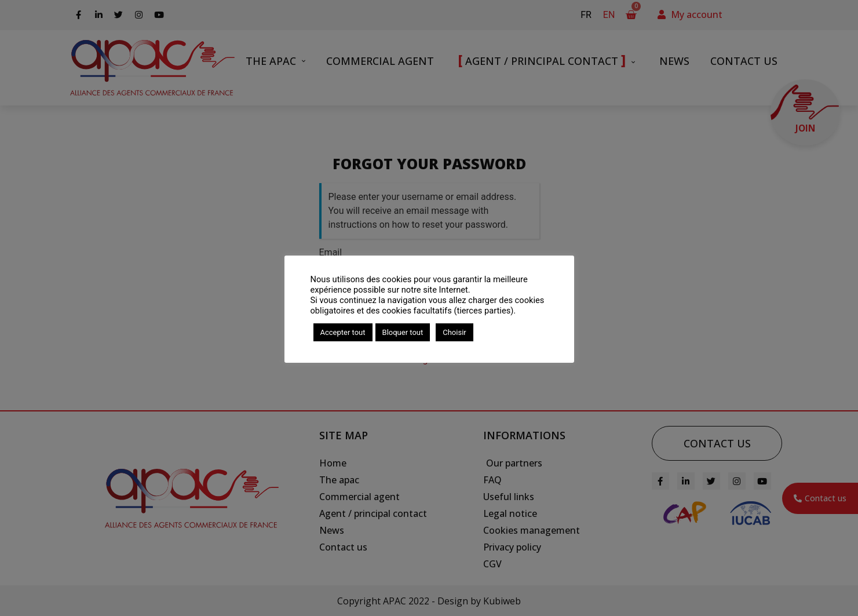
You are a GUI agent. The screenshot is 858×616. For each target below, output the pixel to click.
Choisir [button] (454, 332)
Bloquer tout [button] (403, 332)
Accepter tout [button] (343, 332)
